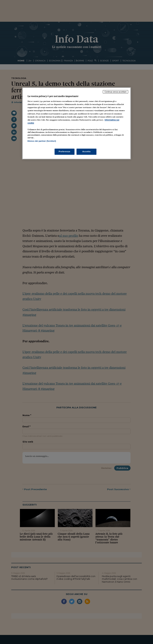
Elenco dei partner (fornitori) (42, 141)
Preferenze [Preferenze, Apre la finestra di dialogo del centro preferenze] (65, 151)
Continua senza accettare (115, 92)
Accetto (86, 151)
